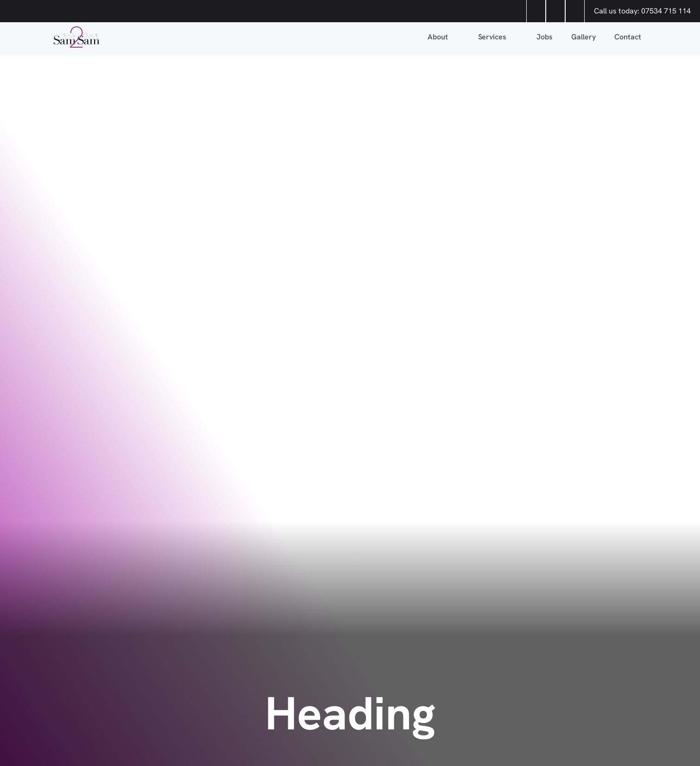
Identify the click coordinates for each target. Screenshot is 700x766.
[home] (238, 37)
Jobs (545, 37)
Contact (628, 37)
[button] (443, 37)
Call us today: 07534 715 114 (642, 11)
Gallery (583, 37)
